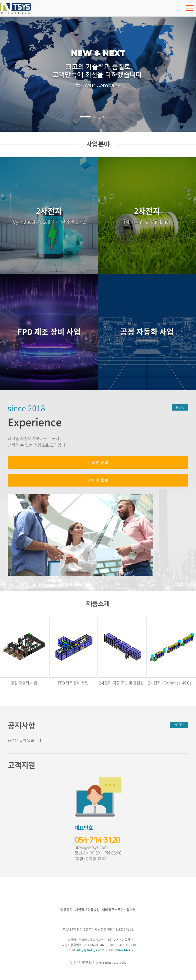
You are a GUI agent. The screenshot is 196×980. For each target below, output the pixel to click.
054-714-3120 (97, 840)
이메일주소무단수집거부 (119, 910)
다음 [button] (186, 74)
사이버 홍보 (98, 480)
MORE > (179, 725)
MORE (180, 407)
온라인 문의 (98, 462)
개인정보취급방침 (87, 910)
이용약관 (66, 910)
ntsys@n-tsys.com (91, 847)
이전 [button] (10, 74)
